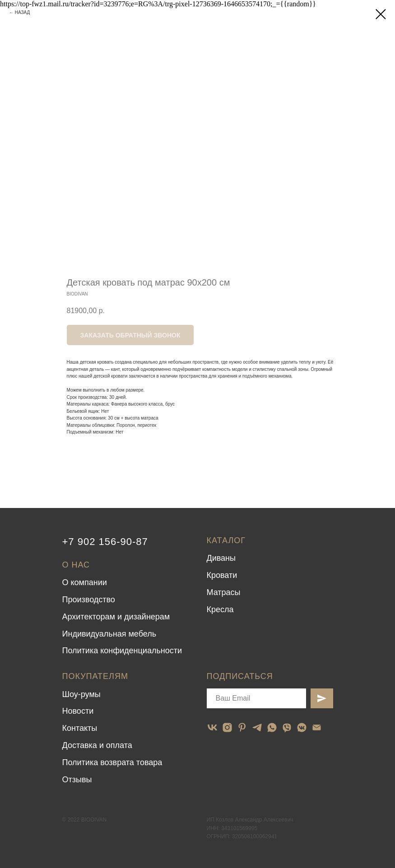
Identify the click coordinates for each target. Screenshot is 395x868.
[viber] (287, 727)
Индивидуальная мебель (109, 634)
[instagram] (227, 727)
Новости (78, 711)
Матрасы (224, 592)
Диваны (221, 558)
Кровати (222, 575)
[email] (317, 727)
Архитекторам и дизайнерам (116, 617)
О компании (85, 582)
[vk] (212, 727)
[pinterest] (242, 727)
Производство (89, 600)
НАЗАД (23, 12)
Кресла (220, 609)
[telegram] (257, 727)
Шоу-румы (81, 694)
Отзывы (77, 780)
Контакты (80, 728)
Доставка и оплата (97, 745)
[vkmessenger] (302, 727)
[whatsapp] (272, 727)
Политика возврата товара (112, 762)
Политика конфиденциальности (122, 651)
